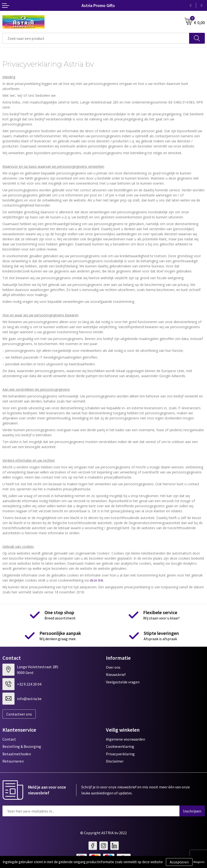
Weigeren (199, 862)
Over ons (113, 667)
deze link (96, 580)
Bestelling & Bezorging (22, 746)
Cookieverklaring (120, 746)
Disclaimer (115, 761)
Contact (9, 739)
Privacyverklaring (120, 754)
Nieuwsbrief (116, 674)
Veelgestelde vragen (123, 682)
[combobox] (96, 38)
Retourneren (13, 761)
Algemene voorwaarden (126, 739)
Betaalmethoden (17, 754)
